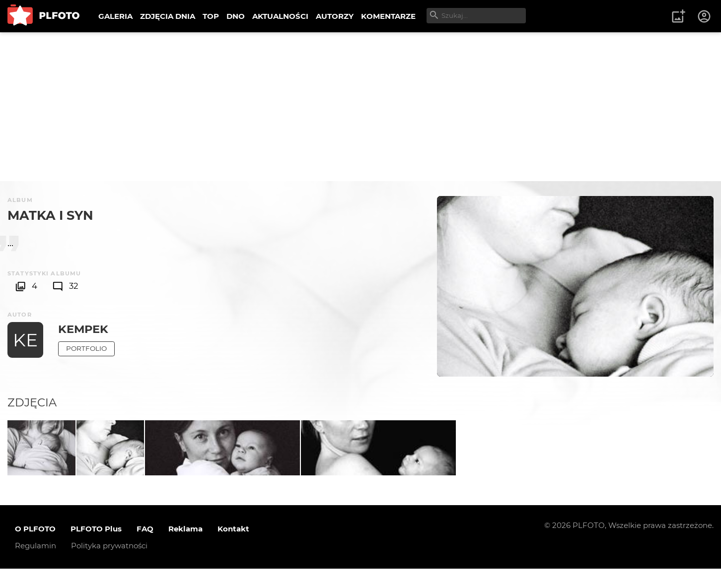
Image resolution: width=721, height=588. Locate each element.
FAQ (145, 548)
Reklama (185, 548)
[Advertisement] (360, 107)
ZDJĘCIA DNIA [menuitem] (168, 16)
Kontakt (233, 548)
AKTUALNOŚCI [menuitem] (280, 16)
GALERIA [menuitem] (115, 16)
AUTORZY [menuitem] (335, 16)
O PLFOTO (35, 548)
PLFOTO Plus (96, 548)
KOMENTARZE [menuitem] (388, 16)
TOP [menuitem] (211, 16)
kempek (83, 329)
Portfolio (86, 348)
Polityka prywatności (109, 565)
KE (25, 340)
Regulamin (36, 565)
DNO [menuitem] (236, 16)
